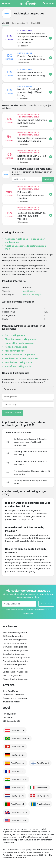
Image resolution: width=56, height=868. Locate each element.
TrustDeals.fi (43, 763)
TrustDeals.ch (18, 747)
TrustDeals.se (43, 804)
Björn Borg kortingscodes (15, 643)
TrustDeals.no (43, 796)
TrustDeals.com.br (20, 739)
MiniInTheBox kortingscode (20, 355)
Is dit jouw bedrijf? (32, 295)
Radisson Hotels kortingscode (22, 359)
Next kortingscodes (12, 675)
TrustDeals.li (17, 788)
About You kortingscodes (15, 633)
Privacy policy (10, 714)
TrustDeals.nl (17, 796)
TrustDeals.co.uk (19, 812)
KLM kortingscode (15, 351)
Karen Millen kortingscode (19, 343)
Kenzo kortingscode (16, 347)
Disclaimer (8, 717)
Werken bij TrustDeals (13, 695)
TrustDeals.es (18, 763)
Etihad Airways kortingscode (21, 339)
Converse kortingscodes (15, 647)
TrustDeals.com (19, 820)
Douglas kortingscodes (14, 654)
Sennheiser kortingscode (19, 362)
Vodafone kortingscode (18, 366)
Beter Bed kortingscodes (15, 640)
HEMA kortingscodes (13, 668)
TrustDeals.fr (17, 771)
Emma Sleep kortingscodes (16, 658)
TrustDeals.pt (18, 804)
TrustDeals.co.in (19, 779)
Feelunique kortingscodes (16, 661)
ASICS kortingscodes (13, 636)
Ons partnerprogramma (15, 698)
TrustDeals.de (18, 755)
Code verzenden (13, 413)
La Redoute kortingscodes (16, 672)
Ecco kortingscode (15, 335)
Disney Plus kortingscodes (16, 650)
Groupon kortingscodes (15, 665)
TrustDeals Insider (12, 702)
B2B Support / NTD (12, 721)
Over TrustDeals (11, 691)
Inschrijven (48, 179)
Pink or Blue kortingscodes (16, 679)
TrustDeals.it (42, 788)
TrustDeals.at (18, 730)
